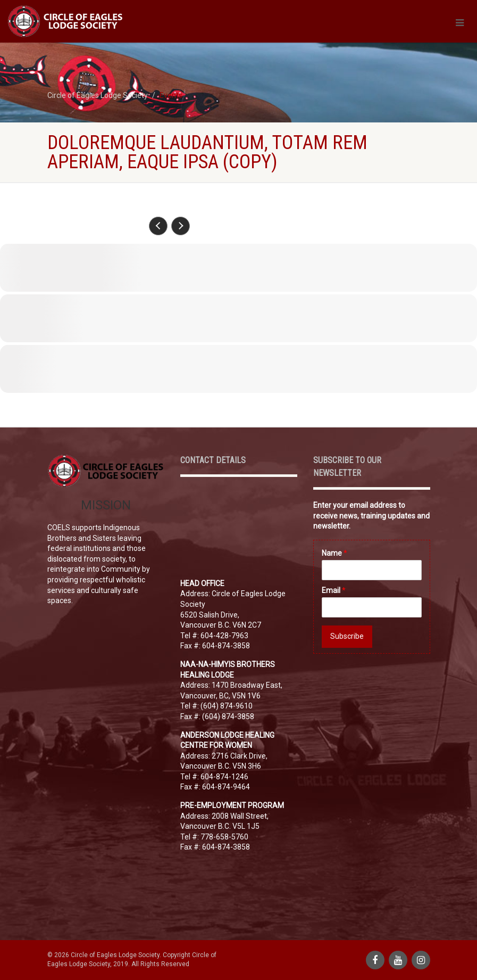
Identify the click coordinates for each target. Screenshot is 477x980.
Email (334, 590)
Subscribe (347, 636)
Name (334, 553)
